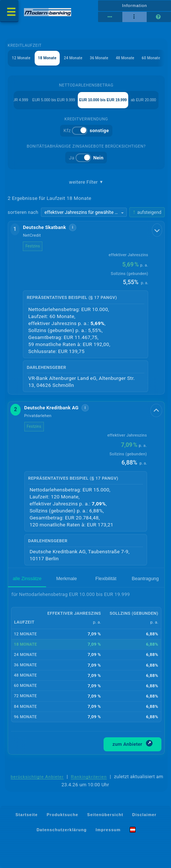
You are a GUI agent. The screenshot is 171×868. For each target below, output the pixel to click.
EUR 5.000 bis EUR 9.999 (53, 100)
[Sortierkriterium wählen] (84, 212)
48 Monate (125, 58)
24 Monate (73, 58)
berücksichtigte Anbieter (37, 777)
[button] (86, 308)
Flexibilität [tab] (106, 578)
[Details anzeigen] (157, 230)
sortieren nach (23, 212)
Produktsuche (63, 815)
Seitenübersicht (105, 815)
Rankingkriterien (89, 777)
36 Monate (99, 58)
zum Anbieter (132, 743)
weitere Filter (86, 182)
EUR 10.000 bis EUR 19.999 (103, 100)
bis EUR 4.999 (16, 100)
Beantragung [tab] (145, 578)
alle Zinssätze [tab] (27, 578)
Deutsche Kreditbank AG (52, 408)
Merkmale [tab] (66, 578)
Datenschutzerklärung (62, 829)
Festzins (33, 246)
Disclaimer (144, 815)
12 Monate (21, 58)
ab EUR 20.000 (143, 100)
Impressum (108, 829)
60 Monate (151, 58)
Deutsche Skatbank (44, 227)
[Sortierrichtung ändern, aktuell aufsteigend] (147, 212)
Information (135, 6)
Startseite (27, 815)
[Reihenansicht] (110, 17)
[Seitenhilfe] (159, 17)
